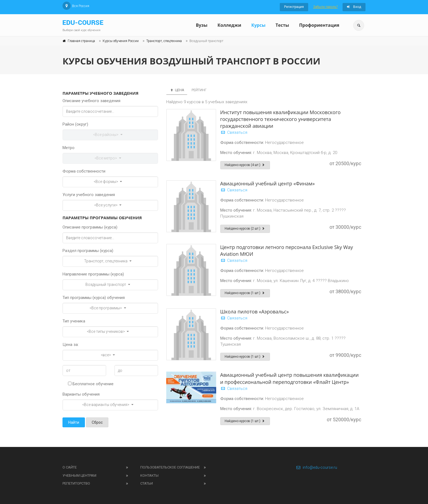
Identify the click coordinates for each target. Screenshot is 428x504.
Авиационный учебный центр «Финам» (268, 183)
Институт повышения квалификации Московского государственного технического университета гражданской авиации (280, 119)
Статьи (147, 483)
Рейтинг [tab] (199, 90)
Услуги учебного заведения (89, 195)
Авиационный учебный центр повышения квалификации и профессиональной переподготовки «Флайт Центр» (289, 378)
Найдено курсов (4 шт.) (245, 165)
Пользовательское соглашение (170, 467)
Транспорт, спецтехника (164, 41)
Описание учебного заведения (91, 101)
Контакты (149, 475)
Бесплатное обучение (91, 384)
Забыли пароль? (325, 7)
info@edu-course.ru (316, 467)
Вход (354, 7)
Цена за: (71, 345)
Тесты (282, 25)
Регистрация (294, 7)
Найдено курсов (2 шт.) (245, 229)
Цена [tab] (177, 90)
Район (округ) (75, 124)
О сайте (70, 467)
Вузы (201, 25)
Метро (69, 148)
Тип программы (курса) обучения (94, 298)
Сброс (97, 422)
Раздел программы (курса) (88, 251)
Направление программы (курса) (93, 274)
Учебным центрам (79, 475)
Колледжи (229, 25)
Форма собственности (84, 171)
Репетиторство (76, 483)
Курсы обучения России (121, 41)
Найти (74, 422)
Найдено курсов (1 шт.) (245, 293)
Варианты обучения (81, 394)
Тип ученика (74, 321)
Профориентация (319, 25)
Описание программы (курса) (90, 227)
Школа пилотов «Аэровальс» (255, 312)
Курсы (258, 25)
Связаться (234, 132)
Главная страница (81, 41)
